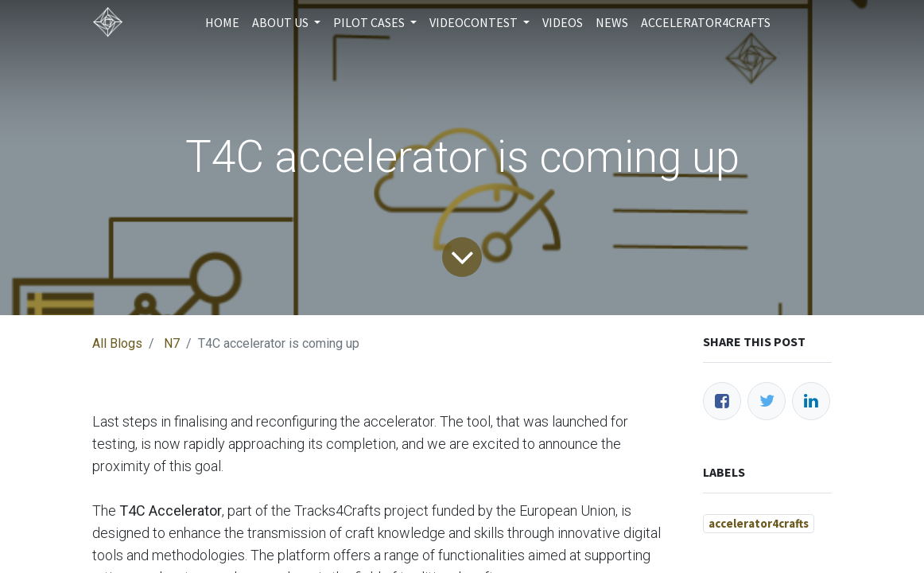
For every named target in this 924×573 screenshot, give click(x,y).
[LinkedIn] (811, 401)
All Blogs (117, 343)
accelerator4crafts (759, 523)
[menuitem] (222, 22)
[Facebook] (722, 401)
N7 (172, 343)
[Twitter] (767, 401)
